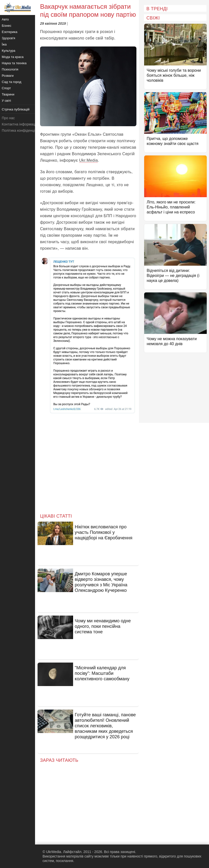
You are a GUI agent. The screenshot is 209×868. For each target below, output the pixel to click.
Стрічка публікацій (16, 109)
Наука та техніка (14, 63)
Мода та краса (13, 57)
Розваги (8, 76)
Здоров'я (9, 38)
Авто (5, 19)
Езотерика (10, 32)
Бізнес (7, 26)
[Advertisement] (88, 467)
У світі (6, 101)
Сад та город (12, 82)
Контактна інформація (20, 124)
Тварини (8, 94)
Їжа (4, 44)
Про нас (8, 118)
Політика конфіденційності (23, 130)
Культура (9, 51)
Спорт (6, 88)
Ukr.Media (88, 160)
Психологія (10, 69)
